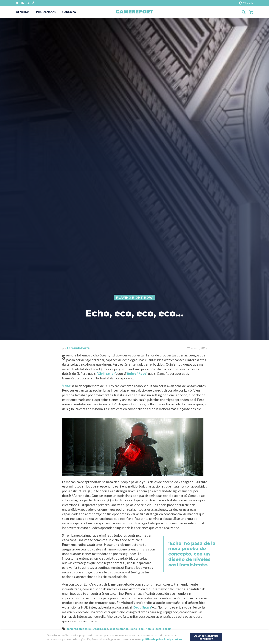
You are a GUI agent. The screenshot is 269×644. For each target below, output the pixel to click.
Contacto (69, 12)
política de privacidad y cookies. (162, 638)
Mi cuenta (246, 3)
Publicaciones (46, 12)
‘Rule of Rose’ (136, 374)
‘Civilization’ (106, 374)
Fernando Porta (78, 348)
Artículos (23, 12)
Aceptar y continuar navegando (206, 636)
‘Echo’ (66, 386)
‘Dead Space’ (142, 607)
